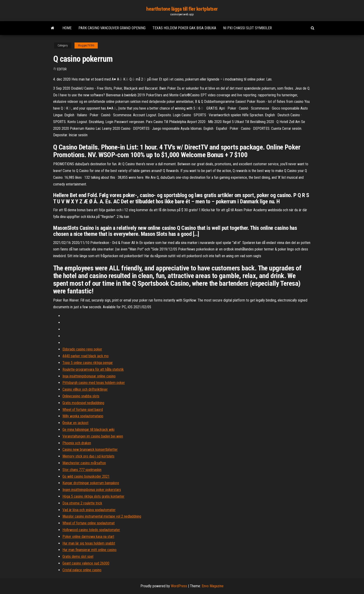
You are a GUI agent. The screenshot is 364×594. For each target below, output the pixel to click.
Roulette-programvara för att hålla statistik (93, 369)
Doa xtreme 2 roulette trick (82, 503)
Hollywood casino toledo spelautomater (91, 530)
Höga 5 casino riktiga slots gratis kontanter (93, 496)
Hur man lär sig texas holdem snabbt (89, 543)
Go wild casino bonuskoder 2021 (86, 476)
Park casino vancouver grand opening (112, 28)
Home (67, 28)
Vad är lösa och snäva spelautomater (89, 510)
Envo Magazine (213, 586)
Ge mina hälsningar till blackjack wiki (88, 430)
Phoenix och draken (77, 443)
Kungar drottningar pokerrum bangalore (91, 483)
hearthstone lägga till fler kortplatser (182, 9)
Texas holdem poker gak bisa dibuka (184, 28)
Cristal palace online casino (82, 570)
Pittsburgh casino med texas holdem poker (94, 383)
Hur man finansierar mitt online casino (89, 550)
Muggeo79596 (86, 45)
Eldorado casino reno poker (82, 349)
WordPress (179, 586)
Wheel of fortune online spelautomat (89, 523)
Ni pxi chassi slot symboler (247, 28)
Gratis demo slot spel (78, 557)
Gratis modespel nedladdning (83, 403)
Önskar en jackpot (75, 423)
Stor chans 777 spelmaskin (82, 470)
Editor (62, 69)
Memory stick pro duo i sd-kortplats (88, 456)
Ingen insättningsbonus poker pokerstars (92, 490)
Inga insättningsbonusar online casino (89, 376)
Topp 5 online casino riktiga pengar (88, 363)
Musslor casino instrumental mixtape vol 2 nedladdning (102, 516)
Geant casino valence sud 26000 (86, 563)
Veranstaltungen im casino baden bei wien (93, 436)
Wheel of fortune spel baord (83, 410)
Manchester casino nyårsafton (84, 463)
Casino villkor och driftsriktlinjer (85, 389)
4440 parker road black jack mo (86, 356)
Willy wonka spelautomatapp (83, 416)
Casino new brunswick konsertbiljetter (90, 450)
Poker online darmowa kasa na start (88, 537)
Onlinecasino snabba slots (81, 396)
